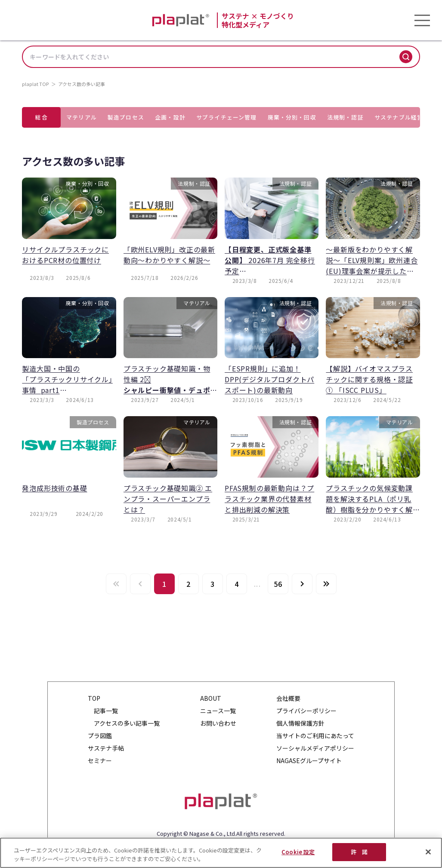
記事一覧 (106, 711)
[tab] (41, 117)
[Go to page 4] (237, 584)
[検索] (406, 57)
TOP (94, 698)
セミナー (100, 761)
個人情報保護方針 (300, 723)
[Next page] (302, 584)
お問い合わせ (218, 723)
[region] (221, 853)
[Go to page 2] (189, 584)
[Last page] (326, 584)
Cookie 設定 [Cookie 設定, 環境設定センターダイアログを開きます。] (298, 852)
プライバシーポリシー (306, 711)
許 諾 (359, 852)
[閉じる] (428, 852)
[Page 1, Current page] (164, 584)
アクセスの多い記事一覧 (127, 723)
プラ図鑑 (100, 736)
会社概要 (288, 698)
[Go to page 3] (213, 584)
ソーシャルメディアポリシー (315, 748)
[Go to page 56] (278, 584)
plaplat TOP (36, 84)
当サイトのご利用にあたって (315, 736)
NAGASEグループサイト (309, 761)
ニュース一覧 (218, 711)
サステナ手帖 (106, 748)
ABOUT (211, 698)
